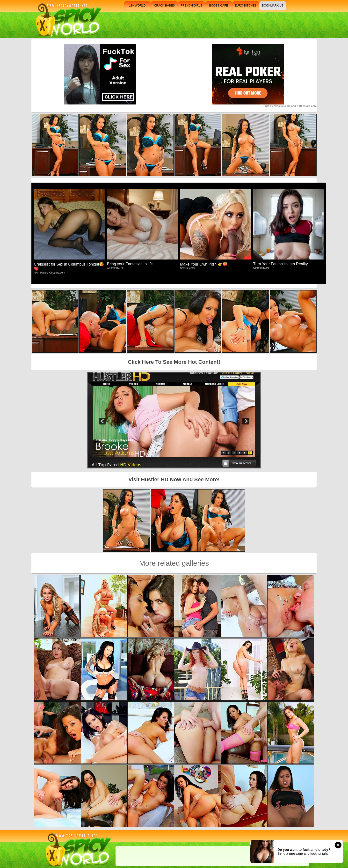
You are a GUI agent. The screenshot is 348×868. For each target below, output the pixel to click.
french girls (192, 6)
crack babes (164, 6)
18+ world (137, 6)
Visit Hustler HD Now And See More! (174, 479)
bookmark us (273, 6)
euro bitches (246, 6)
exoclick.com (282, 106)
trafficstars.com (307, 106)
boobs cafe (218, 6)
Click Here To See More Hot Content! (174, 362)
